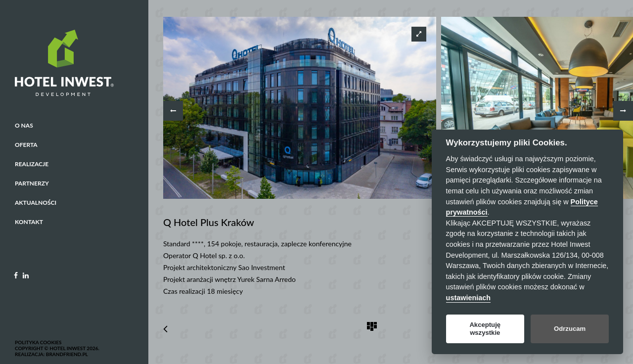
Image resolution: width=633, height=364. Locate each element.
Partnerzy (32, 183)
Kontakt (29, 222)
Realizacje (32, 164)
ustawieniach (468, 298)
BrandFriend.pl (67, 354)
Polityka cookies (38, 342)
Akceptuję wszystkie (485, 329)
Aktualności (36, 203)
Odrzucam (570, 329)
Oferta (26, 145)
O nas (24, 125)
